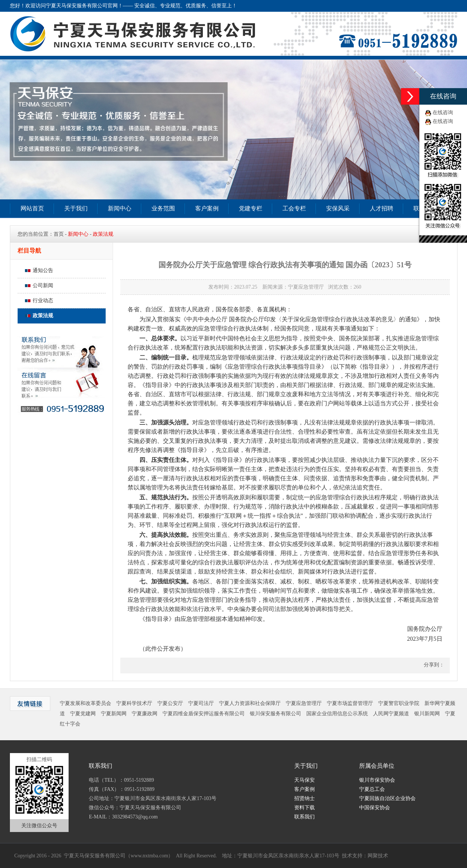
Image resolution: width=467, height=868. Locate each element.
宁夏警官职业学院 (399, 703)
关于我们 (76, 208)
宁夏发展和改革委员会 (85, 703)
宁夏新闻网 (114, 714)
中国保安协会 (375, 808)
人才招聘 (382, 208)
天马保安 (304, 780)
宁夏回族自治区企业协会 (387, 798)
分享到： (433, 665)
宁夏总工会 (372, 789)
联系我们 (304, 817)
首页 (59, 234)
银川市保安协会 (377, 780)
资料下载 (304, 808)
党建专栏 (251, 208)
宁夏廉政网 (145, 714)
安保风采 (338, 208)
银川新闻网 (427, 714)
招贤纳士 (304, 798)
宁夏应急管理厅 (304, 703)
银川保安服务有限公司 (276, 714)
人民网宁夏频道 (391, 714)
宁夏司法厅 (201, 703)
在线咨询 (443, 113)
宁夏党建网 (83, 714)
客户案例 (207, 208)
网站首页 (32, 208)
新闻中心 (120, 208)
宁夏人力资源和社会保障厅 (250, 703)
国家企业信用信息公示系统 (337, 714)
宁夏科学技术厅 (134, 703)
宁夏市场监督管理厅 (350, 703)
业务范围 (163, 208)
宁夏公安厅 (170, 703)
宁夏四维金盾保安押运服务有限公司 (204, 714)
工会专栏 (294, 208)
